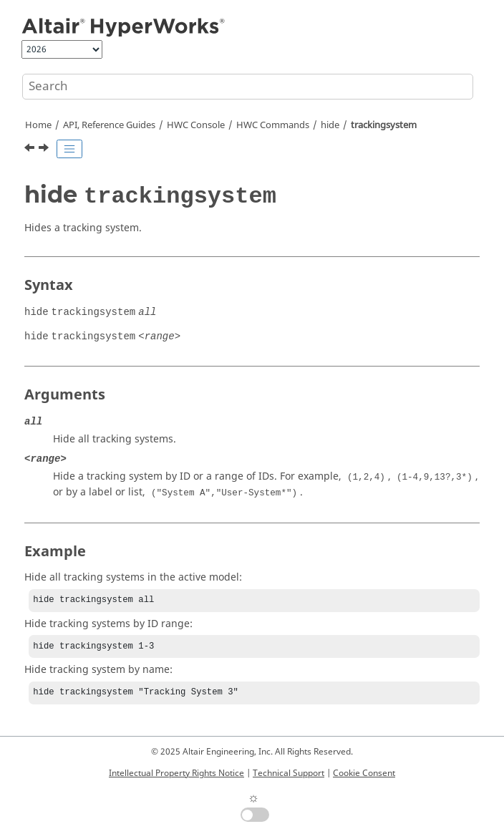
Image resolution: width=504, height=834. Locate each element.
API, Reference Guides (109, 125)
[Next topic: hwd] (45, 150)
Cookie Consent (364, 773)
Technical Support (289, 773)
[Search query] (248, 87)
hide (330, 125)
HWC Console (196, 125)
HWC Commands (273, 125)
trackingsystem (384, 125)
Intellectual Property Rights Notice (176, 773)
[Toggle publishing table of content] (69, 149)
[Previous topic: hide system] (31, 150)
